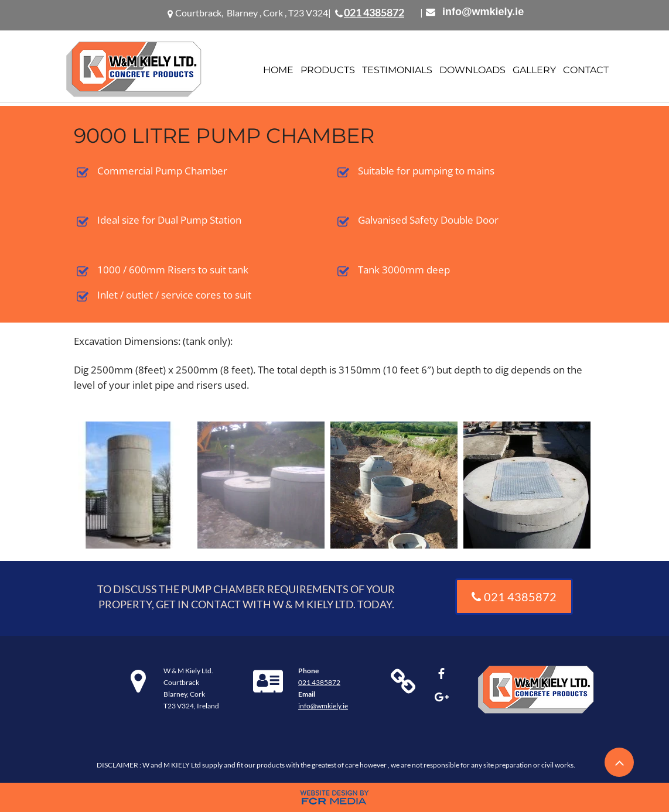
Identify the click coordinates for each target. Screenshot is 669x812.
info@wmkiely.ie (483, 12)
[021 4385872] (514, 597)
